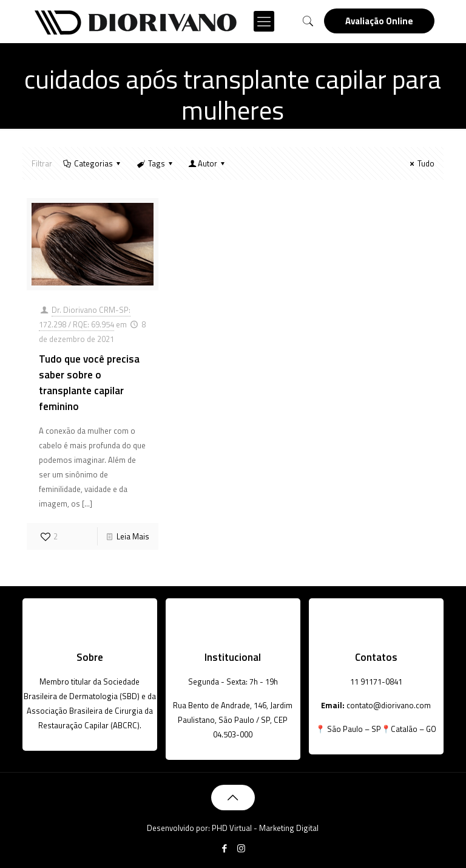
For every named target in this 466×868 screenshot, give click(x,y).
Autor (208, 163)
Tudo (420, 163)
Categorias (93, 163)
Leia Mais (133, 536)
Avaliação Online (379, 21)
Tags (155, 163)
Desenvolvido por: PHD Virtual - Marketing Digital (233, 828)
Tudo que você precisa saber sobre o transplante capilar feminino (89, 383)
